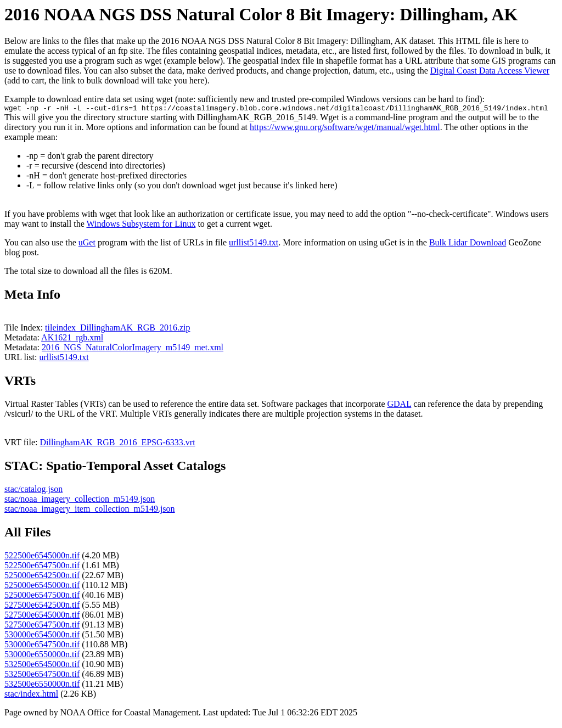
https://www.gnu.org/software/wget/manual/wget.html (345, 129)
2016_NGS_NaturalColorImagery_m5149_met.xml (133, 349)
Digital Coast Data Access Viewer (490, 71)
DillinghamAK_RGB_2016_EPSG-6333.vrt (118, 444)
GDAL (399, 405)
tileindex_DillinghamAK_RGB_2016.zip (117, 329)
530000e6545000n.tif (42, 636)
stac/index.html (31, 695)
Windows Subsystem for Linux (141, 225)
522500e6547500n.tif (42, 567)
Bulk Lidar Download (468, 244)
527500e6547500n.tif (42, 626)
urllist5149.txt (254, 244)
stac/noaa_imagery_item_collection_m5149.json (90, 510)
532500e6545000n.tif (42, 666)
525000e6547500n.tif (42, 597)
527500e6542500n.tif (42, 606)
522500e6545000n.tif (42, 557)
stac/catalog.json (33, 491)
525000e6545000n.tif (42, 587)
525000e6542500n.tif (42, 577)
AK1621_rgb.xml (72, 339)
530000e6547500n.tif (42, 646)
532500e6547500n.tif (42, 676)
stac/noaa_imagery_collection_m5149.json (80, 500)
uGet (87, 244)
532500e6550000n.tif (42, 685)
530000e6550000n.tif (42, 656)
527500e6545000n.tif (42, 616)
